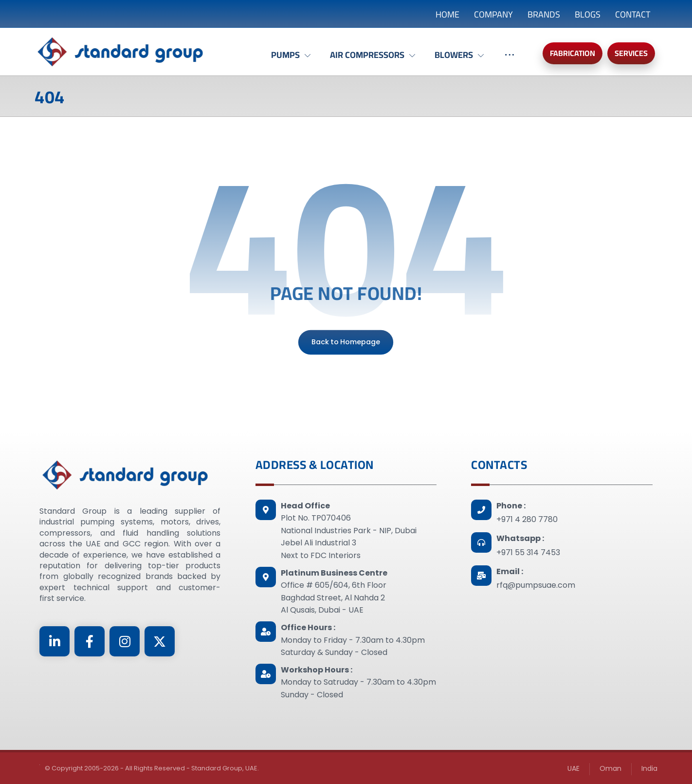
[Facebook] (90, 641)
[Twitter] (160, 641)
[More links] (510, 60)
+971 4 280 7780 (527, 519)
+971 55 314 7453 (528, 552)
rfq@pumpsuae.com (536, 585)
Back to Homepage (346, 342)
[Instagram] (125, 641)
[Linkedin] (55, 641)
